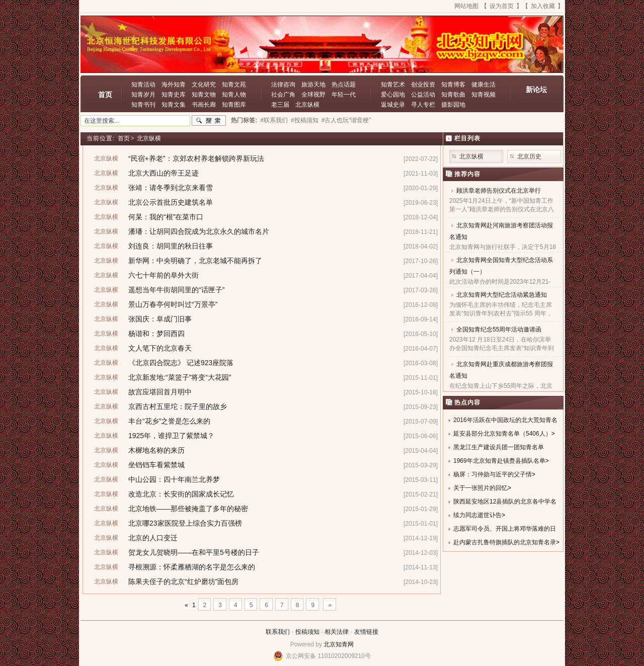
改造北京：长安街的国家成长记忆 (181, 494)
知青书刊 (143, 105)
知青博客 (453, 85)
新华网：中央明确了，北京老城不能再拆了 (195, 261)
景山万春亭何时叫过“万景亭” (173, 304)
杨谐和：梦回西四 (156, 334)
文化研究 (204, 85)
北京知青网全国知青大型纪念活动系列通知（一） (501, 266)
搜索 (209, 121)
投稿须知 (307, 632)
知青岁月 (143, 95)
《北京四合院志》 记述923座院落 (181, 363)
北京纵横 (307, 105)
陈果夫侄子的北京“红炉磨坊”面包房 (183, 581)
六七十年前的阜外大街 (164, 275)
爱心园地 (393, 95)
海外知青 (174, 85)
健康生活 (484, 85)
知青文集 (174, 105)
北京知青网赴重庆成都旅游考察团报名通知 (501, 370)
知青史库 (174, 95)
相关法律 (337, 632)
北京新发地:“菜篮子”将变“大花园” (180, 377)
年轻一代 (344, 95)
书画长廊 (204, 105)
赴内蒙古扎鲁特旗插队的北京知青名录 (505, 542)
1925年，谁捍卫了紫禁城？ (171, 436)
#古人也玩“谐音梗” (346, 120)
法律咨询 (283, 85)
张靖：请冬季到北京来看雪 (171, 188)
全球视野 (313, 95)
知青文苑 (234, 85)
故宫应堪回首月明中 (160, 392)
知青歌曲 (453, 95)
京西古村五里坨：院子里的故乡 (178, 406)
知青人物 (234, 95)
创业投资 (423, 85)
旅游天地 (313, 85)
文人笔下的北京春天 (160, 348)
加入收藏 (543, 6)
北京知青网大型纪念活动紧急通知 (502, 295)
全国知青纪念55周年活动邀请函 (499, 329)
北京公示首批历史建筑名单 (171, 202)
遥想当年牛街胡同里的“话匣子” (176, 290)
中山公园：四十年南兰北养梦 (174, 479)
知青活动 (143, 85)
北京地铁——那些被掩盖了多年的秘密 (188, 509)
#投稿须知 (305, 120)
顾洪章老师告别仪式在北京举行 (499, 191)
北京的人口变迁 (153, 538)
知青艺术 (393, 85)
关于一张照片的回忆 (480, 488)
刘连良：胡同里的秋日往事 (171, 246)
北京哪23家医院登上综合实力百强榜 (185, 523)
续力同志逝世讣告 (477, 515)
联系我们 (278, 632)
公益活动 (423, 95)
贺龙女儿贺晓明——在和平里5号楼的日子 (194, 552)
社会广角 (283, 95)
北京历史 (529, 156)
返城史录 (393, 105)
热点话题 (344, 85)
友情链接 (366, 632)
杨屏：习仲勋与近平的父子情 (493, 474)
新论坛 (536, 90)
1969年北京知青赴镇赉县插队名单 (499, 461)
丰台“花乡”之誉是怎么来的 (169, 421)
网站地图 (466, 6)
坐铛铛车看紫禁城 (156, 465)
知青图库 (234, 105)
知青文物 (204, 95)
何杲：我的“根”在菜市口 (166, 217)
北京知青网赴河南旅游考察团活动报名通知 (501, 231)
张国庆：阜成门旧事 (160, 319)
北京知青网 (339, 644)
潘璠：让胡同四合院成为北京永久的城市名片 (199, 231)
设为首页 (502, 6)
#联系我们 (274, 120)
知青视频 (484, 95)
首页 (105, 95)
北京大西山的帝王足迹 (164, 173)
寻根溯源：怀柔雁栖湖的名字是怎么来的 (192, 567)
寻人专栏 (423, 105)
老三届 (280, 105)
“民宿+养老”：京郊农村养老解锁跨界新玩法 (196, 158)
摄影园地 (453, 105)
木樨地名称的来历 (156, 450)
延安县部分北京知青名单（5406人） (502, 434)
